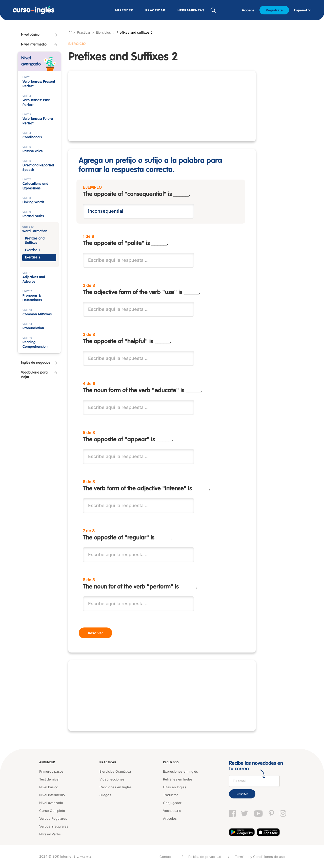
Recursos (171, 763)
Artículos (170, 818)
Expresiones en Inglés (180, 771)
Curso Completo (52, 811)
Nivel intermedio (52, 795)
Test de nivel (49, 779)
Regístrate (274, 10)
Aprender (47, 763)
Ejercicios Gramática (115, 771)
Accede (248, 10)
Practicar (108, 763)
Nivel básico (49, 787)
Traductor (170, 795)
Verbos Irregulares (54, 826)
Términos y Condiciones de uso (260, 857)
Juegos (105, 795)
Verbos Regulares (53, 818)
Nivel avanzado (51, 803)
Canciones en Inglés (116, 787)
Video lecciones (112, 779)
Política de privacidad (205, 857)
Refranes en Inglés (178, 779)
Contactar (167, 857)
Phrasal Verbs (50, 834)
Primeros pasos (51, 771)
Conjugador (172, 803)
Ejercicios (103, 32)
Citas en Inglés (175, 787)
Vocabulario (172, 811)
